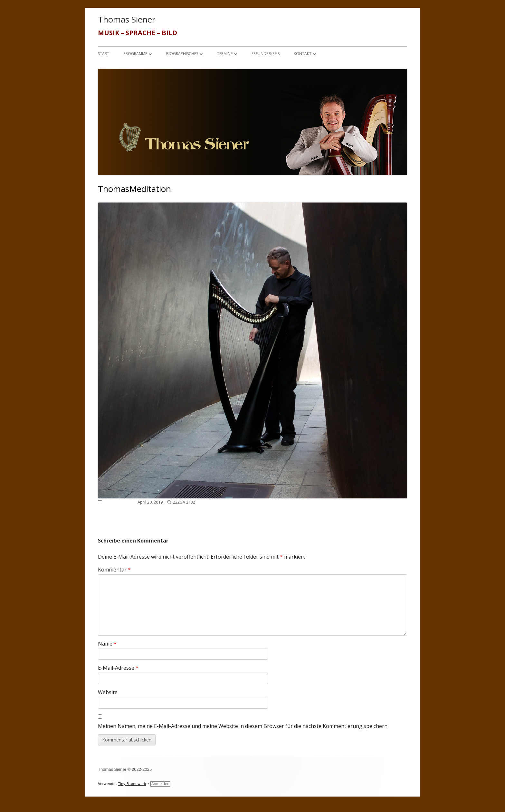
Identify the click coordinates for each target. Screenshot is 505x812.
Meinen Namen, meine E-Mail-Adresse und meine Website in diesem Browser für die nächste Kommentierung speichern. (243, 726)
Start (104, 54)
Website (108, 692)
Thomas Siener (127, 19)
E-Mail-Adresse (118, 668)
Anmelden (160, 784)
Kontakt (303, 54)
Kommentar (114, 570)
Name (107, 644)
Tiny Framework (132, 784)
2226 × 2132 (184, 502)
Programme (135, 54)
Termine (225, 54)
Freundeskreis (266, 54)
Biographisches (182, 54)
